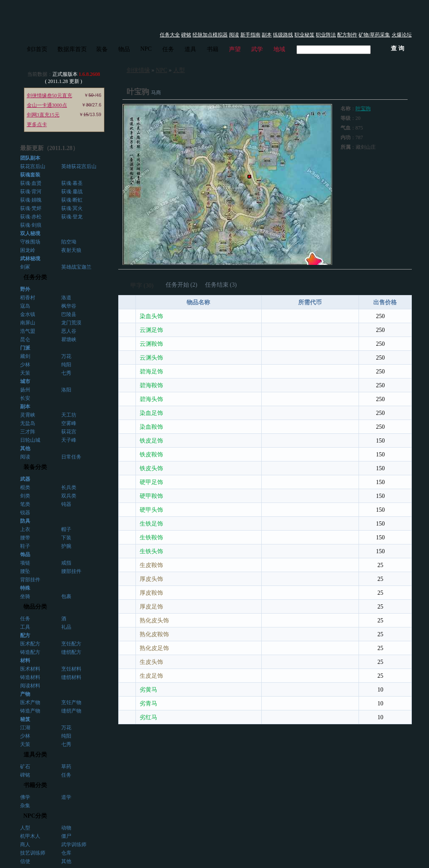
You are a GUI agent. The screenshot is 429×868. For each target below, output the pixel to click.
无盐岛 (28, 423)
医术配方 (30, 644)
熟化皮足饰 (154, 648)
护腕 (66, 546)
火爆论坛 (402, 35)
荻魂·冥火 (72, 208)
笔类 (25, 504)
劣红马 (148, 717)
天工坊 (69, 415)
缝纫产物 (71, 711)
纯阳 (66, 365)
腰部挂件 (71, 571)
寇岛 (25, 306)
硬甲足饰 (151, 482)
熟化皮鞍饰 (154, 634)
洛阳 (66, 390)
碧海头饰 (151, 399)
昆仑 (25, 339)
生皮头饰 (151, 662)
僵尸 (66, 836)
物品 (124, 49)
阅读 (234, 35)
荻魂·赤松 (31, 217)
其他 (66, 861)
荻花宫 (69, 432)
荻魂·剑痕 (31, 225)
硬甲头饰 (151, 510)
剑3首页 (37, 49)
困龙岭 (28, 250)
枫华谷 (69, 306)
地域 (279, 49)
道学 (66, 797)
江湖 (25, 728)
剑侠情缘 (138, 70)
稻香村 (28, 298)
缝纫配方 (71, 652)
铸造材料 (30, 677)
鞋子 (25, 546)
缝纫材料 (71, 677)
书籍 (213, 49)
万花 (66, 356)
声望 (235, 49)
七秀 (66, 373)
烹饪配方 (71, 644)
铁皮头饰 (151, 468)
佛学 (25, 797)
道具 (190, 49)
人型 (25, 828)
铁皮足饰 (151, 441)
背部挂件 (30, 580)
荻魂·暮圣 (72, 183)
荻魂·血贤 (31, 183)
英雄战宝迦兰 (76, 267)
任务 (168, 49)
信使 (25, 861)
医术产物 (30, 702)
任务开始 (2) (182, 285)
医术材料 (30, 669)
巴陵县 (69, 314)
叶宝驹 (363, 109)
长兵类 (69, 487)
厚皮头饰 (151, 579)
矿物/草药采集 (374, 35)
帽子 (66, 529)
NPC (146, 49)
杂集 (25, 806)
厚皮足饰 (151, 607)
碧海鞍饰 (151, 385)
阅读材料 (30, 686)
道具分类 (35, 755)
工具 (25, 627)
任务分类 (35, 277)
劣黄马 (148, 690)
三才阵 (28, 432)
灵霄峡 (28, 415)
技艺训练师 (33, 853)
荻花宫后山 (33, 166)
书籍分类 (35, 785)
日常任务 (71, 457)
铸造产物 (30, 711)
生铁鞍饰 (151, 538)
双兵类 (69, 496)
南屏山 (28, 323)
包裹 (66, 596)
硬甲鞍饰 (151, 496)
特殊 (25, 588)
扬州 (25, 390)
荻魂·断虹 (72, 200)
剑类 (25, 496)
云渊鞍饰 (151, 344)
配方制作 (347, 35)
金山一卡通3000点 (47, 105)
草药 (66, 767)
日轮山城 (30, 440)
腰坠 (25, 571)
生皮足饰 (151, 676)
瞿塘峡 (69, 339)
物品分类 (35, 607)
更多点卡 (37, 124)
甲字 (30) (142, 286)
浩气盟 (28, 331)
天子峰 (69, 440)
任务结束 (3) (221, 285)
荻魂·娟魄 (31, 200)
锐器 (25, 513)
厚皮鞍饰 (151, 593)
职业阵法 (326, 35)
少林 (25, 365)
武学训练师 (74, 845)
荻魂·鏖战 (72, 192)
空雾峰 (69, 423)
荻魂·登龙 (72, 217)
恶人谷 (69, 331)
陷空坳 (69, 242)
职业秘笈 (304, 35)
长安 (25, 398)
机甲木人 (30, 836)
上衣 (25, 529)
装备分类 (35, 467)
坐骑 (25, 596)
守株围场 (30, 242)
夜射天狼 (71, 250)
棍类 (25, 487)
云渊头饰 (151, 358)
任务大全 (170, 35)
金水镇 (28, 314)
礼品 (66, 627)
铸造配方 (30, 652)
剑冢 (25, 267)
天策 (25, 373)
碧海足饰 (151, 372)
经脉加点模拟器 (210, 35)
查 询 (398, 48)
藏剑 (25, 356)
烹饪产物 (71, 702)
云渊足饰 (151, 330)
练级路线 (283, 35)
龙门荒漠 (71, 323)
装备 (102, 49)
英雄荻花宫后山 (79, 166)
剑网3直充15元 (43, 115)
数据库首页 (72, 49)
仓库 (66, 853)
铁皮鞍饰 (151, 455)
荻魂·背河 (31, 192)
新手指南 (250, 35)
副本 (267, 35)
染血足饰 (151, 413)
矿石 (25, 767)
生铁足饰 (151, 524)
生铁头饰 (151, 551)
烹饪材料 (71, 669)
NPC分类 (35, 816)
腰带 (25, 538)
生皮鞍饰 (151, 565)
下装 (66, 538)
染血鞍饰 (151, 427)
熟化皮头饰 (154, 621)
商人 (25, 845)
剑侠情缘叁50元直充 (49, 96)
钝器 (66, 504)
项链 (25, 563)
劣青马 (148, 703)
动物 (66, 828)
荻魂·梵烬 (31, 208)
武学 (257, 49)
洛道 (66, 298)
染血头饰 (151, 316)
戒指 (66, 563)
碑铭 (186, 35)
